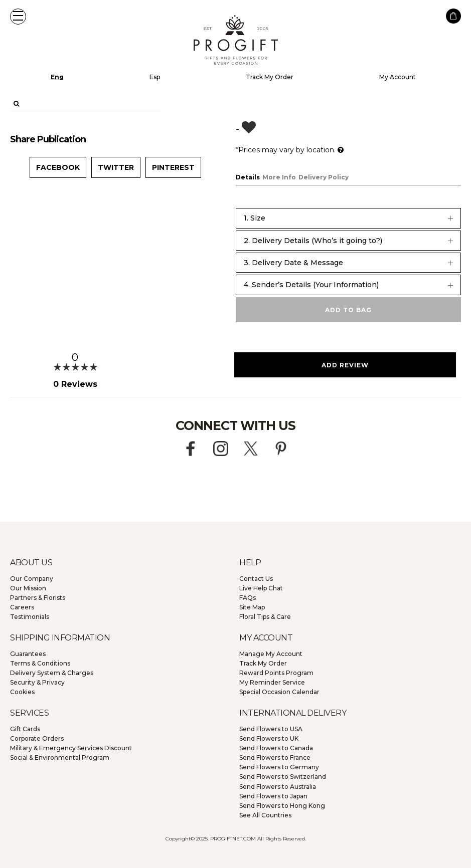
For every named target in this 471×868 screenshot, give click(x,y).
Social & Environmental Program (60, 757)
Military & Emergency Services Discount (71, 748)
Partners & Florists (38, 598)
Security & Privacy (37, 682)
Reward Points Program (276, 673)
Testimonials (30, 617)
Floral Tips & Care (265, 617)
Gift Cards (25, 729)
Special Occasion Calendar (279, 692)
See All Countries (265, 815)
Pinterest (173, 167)
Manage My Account (271, 654)
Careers (22, 607)
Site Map (252, 607)
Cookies (22, 692)
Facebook (58, 167)
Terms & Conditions (40, 663)
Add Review (345, 365)
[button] (18, 17)
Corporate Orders (37, 738)
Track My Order (270, 77)
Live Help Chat (261, 588)
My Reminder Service (272, 682)
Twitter (116, 167)
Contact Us (256, 579)
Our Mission (28, 588)
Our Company (32, 579)
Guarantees (28, 654)
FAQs (248, 598)
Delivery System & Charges (52, 673)
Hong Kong (282, 806)
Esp (155, 77)
